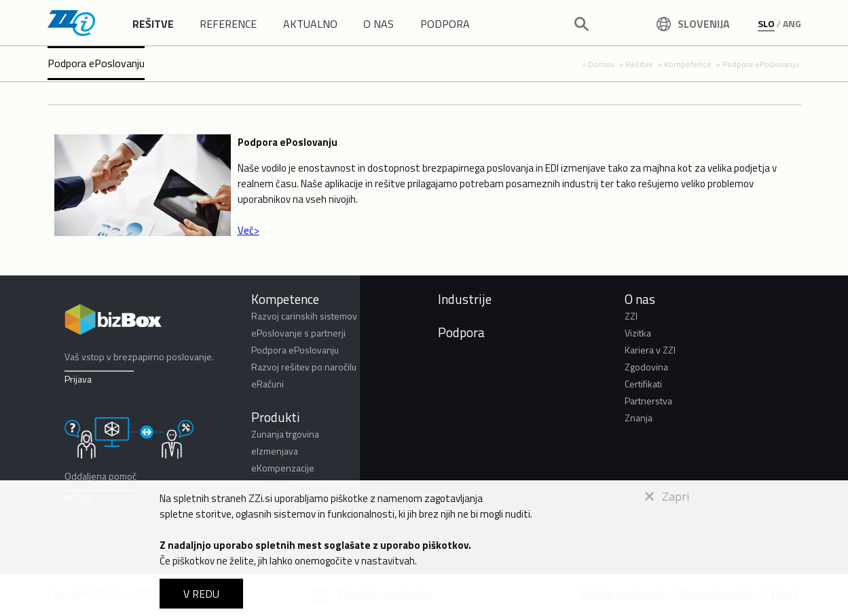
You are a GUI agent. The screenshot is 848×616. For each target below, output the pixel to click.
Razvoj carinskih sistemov (304, 316)
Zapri (667, 496)
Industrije (465, 299)
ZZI (631, 316)
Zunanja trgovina (285, 434)
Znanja (639, 418)
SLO (766, 23)
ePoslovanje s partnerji (298, 333)
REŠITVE (153, 24)
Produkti (276, 417)
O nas (640, 299)
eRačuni (268, 384)
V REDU (201, 594)
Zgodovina (646, 367)
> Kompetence (684, 64)
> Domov (598, 64)
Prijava (78, 379)
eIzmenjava (275, 451)
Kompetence (285, 299)
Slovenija (693, 24)
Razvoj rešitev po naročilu (304, 367)
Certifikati (643, 384)
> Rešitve (636, 64)
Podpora (461, 332)
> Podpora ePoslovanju (757, 64)
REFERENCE (228, 24)
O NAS (379, 24)
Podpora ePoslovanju (96, 63)
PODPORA (445, 24)
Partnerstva (648, 401)
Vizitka (638, 333)
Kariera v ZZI (650, 350)
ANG (792, 23)
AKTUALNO (310, 24)
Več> (248, 230)
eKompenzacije (283, 468)
